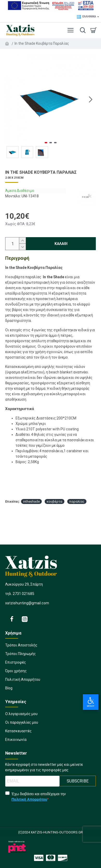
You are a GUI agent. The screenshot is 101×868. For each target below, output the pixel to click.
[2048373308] (39, 858)
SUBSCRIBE (78, 781)
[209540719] (50, 664)
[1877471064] (21, 715)
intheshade (31, 501)
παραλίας (77, 501)
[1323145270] (51, 858)
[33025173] (16, 741)
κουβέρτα (55, 501)
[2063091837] (50, 690)
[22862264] (50, 681)
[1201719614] (50, 655)
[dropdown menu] (82, 30)
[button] (91, 99)
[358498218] (18, 733)
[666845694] (22, 724)
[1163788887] (63, 858)
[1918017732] (50, 647)
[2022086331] (25, 619)
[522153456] (12, 619)
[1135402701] (50, 673)
